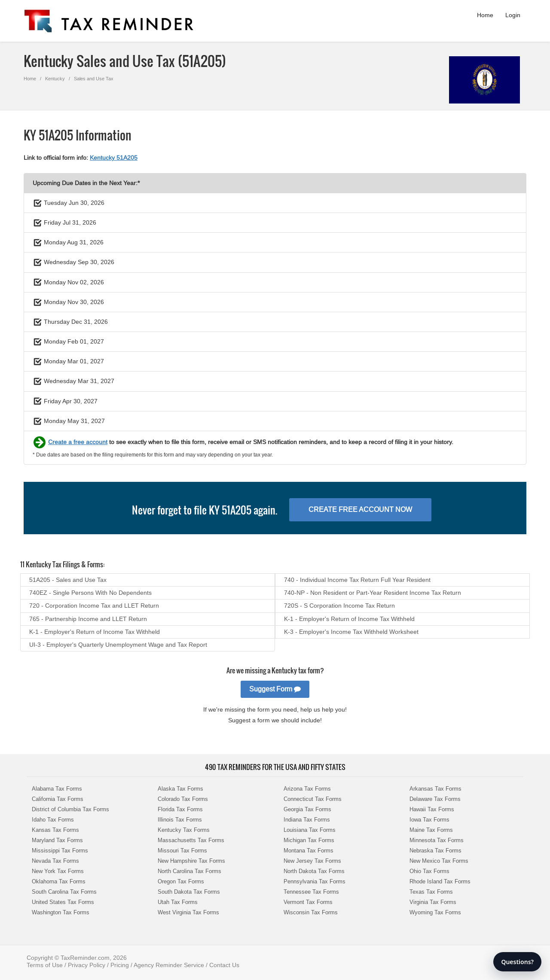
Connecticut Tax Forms (313, 799)
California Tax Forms (58, 799)
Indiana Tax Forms (307, 820)
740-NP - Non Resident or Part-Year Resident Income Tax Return (373, 593)
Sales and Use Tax (94, 79)
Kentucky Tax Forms (184, 830)
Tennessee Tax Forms (311, 892)
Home (485, 15)
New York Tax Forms (58, 871)
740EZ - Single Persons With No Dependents (90, 593)
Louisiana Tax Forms (310, 830)
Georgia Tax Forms (307, 809)
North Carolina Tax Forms (189, 871)
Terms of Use (45, 965)
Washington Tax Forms (61, 912)
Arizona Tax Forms (307, 789)
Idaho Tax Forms (53, 820)
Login (513, 15)
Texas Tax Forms (431, 892)
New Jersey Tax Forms (312, 861)
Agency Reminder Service (169, 965)
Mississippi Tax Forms (60, 851)
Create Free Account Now (360, 510)
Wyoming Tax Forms (435, 912)
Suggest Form (275, 689)
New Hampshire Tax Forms (191, 861)
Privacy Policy (87, 965)
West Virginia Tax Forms (188, 912)
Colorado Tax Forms (183, 799)
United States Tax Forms (63, 902)
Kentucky (55, 79)
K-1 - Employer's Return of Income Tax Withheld (349, 619)
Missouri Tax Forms (182, 851)
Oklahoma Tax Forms (59, 881)
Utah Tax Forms (178, 902)
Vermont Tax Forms (308, 902)
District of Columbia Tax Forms (70, 809)
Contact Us (224, 965)
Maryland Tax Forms (57, 840)
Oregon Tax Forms (181, 881)
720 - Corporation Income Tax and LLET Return (94, 606)
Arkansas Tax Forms (435, 789)
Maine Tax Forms (431, 830)
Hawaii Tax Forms (432, 809)
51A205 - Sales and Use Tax (68, 580)
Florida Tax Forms (180, 809)
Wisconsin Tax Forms (311, 912)
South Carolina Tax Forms (64, 892)
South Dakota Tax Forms (189, 892)
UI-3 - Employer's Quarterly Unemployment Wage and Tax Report (118, 645)
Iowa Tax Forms (429, 820)
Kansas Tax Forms (55, 830)
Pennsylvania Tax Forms (315, 881)
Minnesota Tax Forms (437, 840)
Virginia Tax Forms (433, 902)
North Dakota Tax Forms (314, 871)
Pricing (120, 965)
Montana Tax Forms (309, 851)
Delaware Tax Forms (435, 799)
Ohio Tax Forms (429, 871)
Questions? (517, 962)
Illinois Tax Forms (180, 820)
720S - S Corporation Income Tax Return (339, 606)
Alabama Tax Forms (57, 789)
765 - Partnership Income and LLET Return (88, 619)
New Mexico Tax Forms (439, 861)
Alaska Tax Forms (180, 789)
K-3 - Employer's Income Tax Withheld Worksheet (351, 632)
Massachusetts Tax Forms (191, 840)
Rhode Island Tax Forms (440, 881)
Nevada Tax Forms (55, 861)
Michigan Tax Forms (309, 840)
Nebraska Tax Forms (435, 851)
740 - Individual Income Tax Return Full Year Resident (357, 580)
